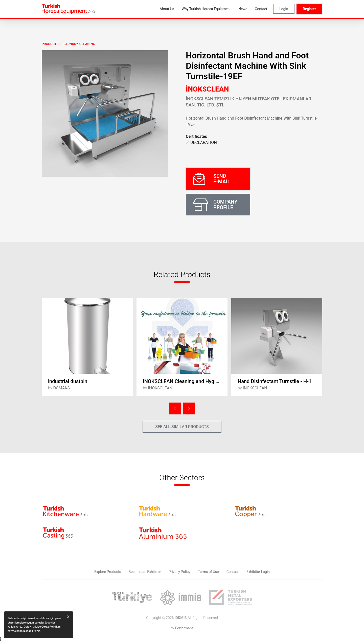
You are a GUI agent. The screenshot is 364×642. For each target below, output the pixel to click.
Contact (233, 572)
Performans (184, 628)
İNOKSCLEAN (207, 89)
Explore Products (108, 572)
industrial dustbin (68, 381)
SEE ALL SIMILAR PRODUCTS (182, 427)
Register (309, 9)
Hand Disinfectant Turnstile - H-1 (275, 381)
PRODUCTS (50, 44)
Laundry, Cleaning (79, 44)
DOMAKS (61, 388)
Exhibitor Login (258, 572)
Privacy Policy (179, 572)
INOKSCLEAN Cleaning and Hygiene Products (185, 381)
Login (284, 9)
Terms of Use (208, 572)
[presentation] (175, 408)
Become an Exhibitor (145, 572)
